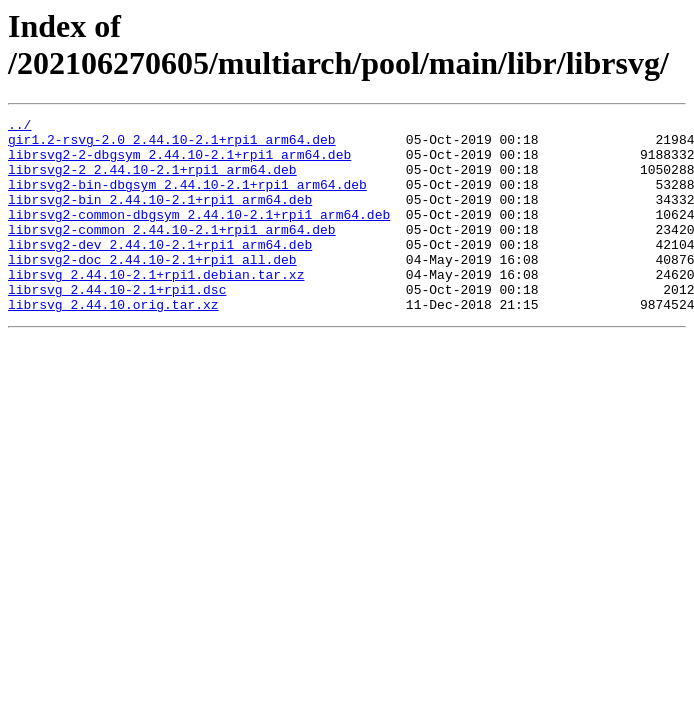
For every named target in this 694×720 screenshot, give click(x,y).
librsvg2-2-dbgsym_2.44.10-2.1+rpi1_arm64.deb (179, 163)
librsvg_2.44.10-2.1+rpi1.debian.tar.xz (156, 307)
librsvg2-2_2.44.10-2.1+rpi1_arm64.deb (152, 181)
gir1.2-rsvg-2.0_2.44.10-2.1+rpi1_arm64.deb (172, 145)
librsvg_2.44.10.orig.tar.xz (113, 343)
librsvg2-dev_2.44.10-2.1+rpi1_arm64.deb (160, 271)
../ (19, 127)
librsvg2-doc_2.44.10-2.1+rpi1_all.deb (152, 289)
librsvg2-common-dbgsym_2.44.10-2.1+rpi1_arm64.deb (199, 235)
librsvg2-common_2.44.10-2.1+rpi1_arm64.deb (172, 253)
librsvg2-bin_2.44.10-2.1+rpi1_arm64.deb (160, 217)
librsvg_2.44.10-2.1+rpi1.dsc (117, 325)
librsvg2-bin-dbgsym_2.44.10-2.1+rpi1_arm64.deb (187, 199)
